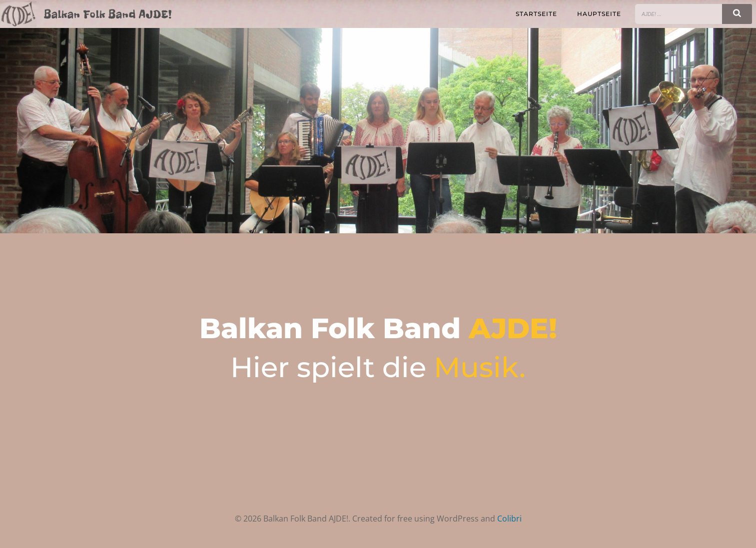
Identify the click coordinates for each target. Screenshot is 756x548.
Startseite (536, 14)
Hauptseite (599, 14)
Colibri (509, 519)
